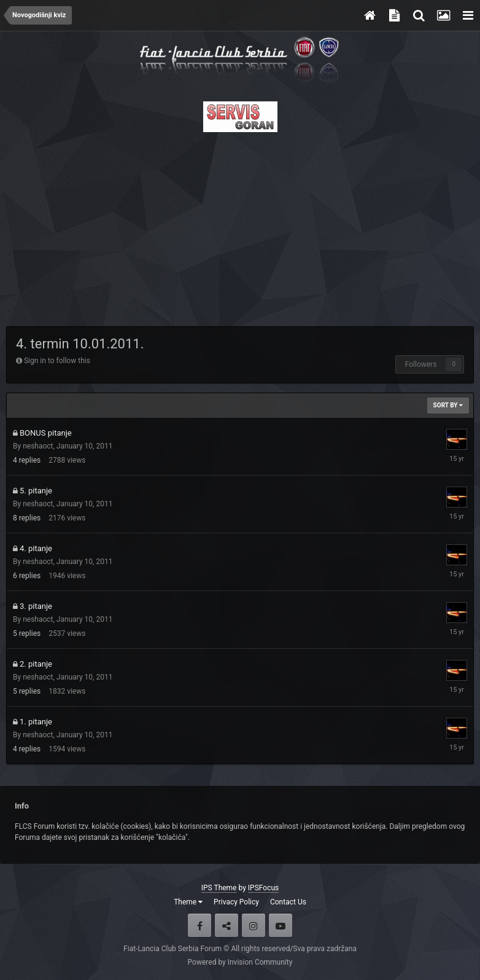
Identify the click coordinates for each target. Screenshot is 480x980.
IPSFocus (263, 888)
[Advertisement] (240, 225)
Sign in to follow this (57, 361)
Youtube (281, 925)
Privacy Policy (236, 902)
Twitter (226, 925)
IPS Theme (219, 888)
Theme (188, 902)
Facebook (199, 925)
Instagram (254, 925)
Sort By (448, 405)
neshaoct (38, 446)
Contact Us (288, 902)
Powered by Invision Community (240, 962)
